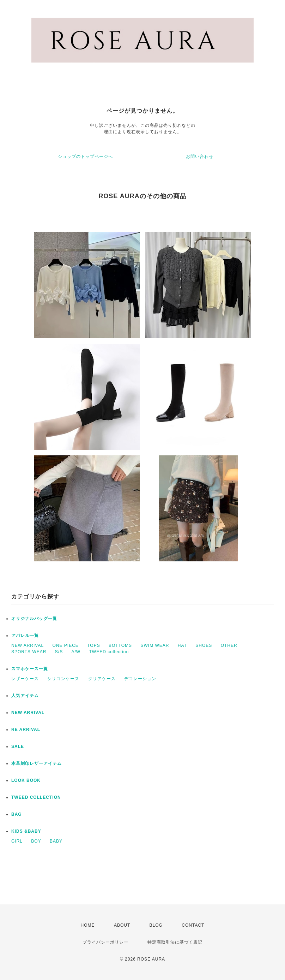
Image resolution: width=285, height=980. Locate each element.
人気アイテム (25, 696)
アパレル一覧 (25, 636)
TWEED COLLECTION (36, 797)
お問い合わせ (200, 157)
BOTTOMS (120, 645)
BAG (17, 814)
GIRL (17, 841)
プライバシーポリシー (105, 942)
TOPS (93, 645)
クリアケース (102, 679)
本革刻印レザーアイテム (37, 763)
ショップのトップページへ (85, 157)
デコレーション (140, 679)
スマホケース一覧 (30, 669)
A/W (76, 652)
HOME (88, 925)
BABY (56, 841)
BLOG (156, 925)
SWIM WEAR (155, 645)
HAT (182, 645)
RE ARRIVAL (26, 730)
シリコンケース (63, 679)
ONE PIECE (65, 645)
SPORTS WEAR (29, 652)
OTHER (229, 645)
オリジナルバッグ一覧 (34, 619)
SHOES (204, 645)
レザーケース (25, 679)
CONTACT (193, 925)
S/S (59, 652)
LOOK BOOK (26, 780)
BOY (36, 841)
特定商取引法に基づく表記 (175, 942)
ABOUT (122, 925)
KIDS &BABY (26, 831)
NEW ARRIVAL (28, 645)
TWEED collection (109, 652)
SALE (18, 746)
